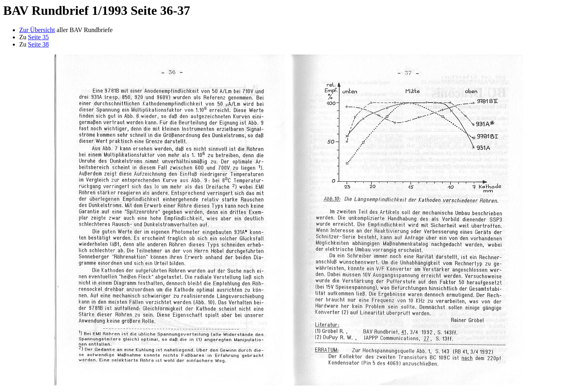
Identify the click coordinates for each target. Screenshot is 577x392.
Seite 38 (38, 44)
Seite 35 (38, 37)
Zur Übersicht (37, 30)
